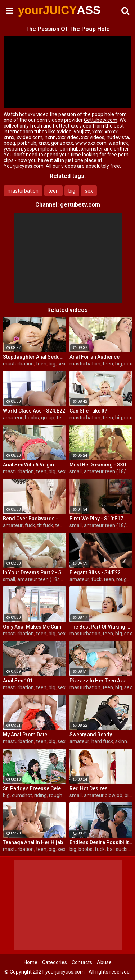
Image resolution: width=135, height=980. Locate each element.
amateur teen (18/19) (109, 471)
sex (89, 191)
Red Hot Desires (89, 788)
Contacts (82, 962)
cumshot (22, 795)
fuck (30, 525)
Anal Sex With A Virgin (28, 465)
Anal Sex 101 (18, 681)
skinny (122, 741)
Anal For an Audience (94, 357)
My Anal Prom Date (25, 735)
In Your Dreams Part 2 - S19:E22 (34, 572)
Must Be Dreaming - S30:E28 (101, 465)
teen (53, 191)
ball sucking (120, 849)
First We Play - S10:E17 (96, 519)
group (48, 418)
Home (31, 962)
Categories (55, 962)
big (72, 191)
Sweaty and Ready (91, 735)
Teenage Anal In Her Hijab (33, 842)
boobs (32, 418)
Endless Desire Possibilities (101, 842)
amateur (13, 418)
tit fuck (45, 525)
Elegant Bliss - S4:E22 (95, 572)
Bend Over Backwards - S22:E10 (34, 519)
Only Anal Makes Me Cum (32, 627)
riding (40, 795)
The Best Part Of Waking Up (101, 627)
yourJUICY (36, 10)
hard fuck (102, 741)
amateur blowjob (103, 795)
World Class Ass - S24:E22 (34, 411)
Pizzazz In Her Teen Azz (98, 681)
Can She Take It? (88, 411)
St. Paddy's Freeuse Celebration (34, 788)
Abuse (104, 962)
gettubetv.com (80, 205)
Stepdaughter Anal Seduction (34, 357)
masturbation (23, 191)
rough (56, 795)
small (76, 471)
